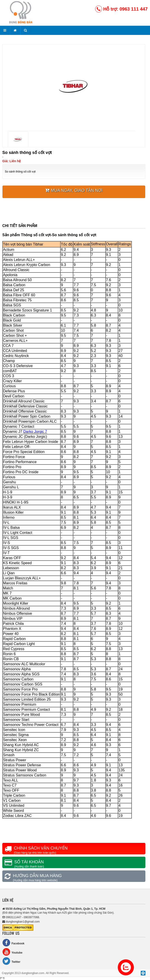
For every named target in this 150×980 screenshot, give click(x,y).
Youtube (12, 952)
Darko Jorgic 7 (35, 432)
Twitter (11, 961)
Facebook (13, 943)
